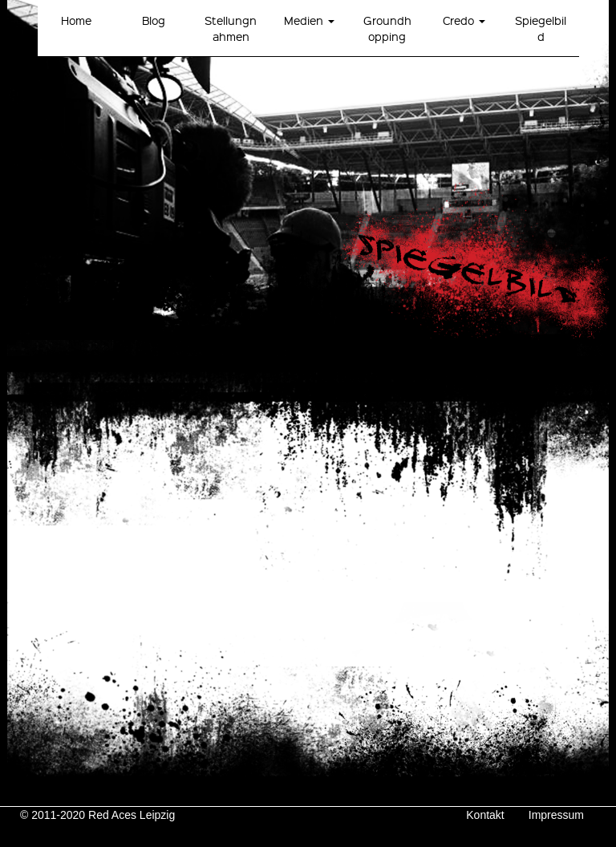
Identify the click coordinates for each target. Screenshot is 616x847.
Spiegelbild (541, 28)
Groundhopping (387, 28)
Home (76, 20)
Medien (309, 20)
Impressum (556, 815)
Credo (464, 20)
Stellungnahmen (231, 28)
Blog (154, 20)
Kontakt (485, 815)
